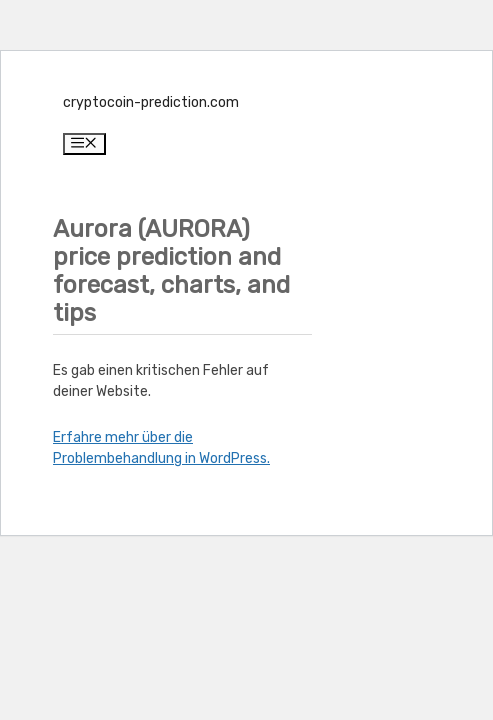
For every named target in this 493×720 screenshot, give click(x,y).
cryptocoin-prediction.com (151, 102)
